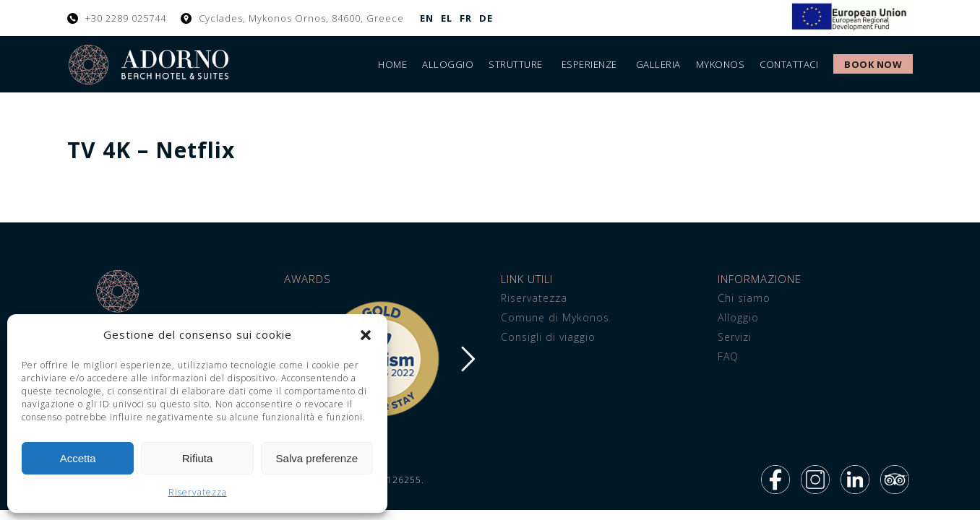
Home (392, 64)
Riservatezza (198, 492)
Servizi (735, 337)
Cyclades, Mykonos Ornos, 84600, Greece (301, 18)
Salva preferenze (317, 458)
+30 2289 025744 (126, 18)
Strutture (516, 64)
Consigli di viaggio (548, 337)
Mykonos (721, 64)
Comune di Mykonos (555, 317)
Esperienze (589, 64)
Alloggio (448, 64)
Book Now (873, 64)
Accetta (78, 458)
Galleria (658, 64)
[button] (366, 335)
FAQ (728, 356)
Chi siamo (744, 298)
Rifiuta (198, 458)
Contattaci (789, 64)
